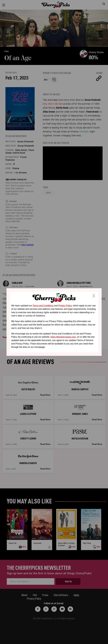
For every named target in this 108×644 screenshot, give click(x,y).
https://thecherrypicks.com (63, 337)
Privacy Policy (65, 306)
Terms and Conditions (43, 306)
